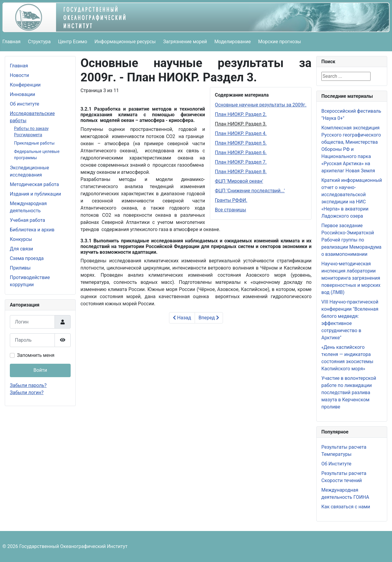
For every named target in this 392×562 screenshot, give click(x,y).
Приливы (20, 268)
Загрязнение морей (185, 42)
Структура (39, 42)
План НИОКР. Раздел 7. (241, 162)
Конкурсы (21, 239)
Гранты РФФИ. (231, 200)
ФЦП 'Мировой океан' (239, 181)
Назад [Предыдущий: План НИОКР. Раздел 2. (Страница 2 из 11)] (182, 318)
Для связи (21, 249)
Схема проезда (27, 258)
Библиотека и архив (32, 230)
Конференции (25, 85)
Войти (40, 370)
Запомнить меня (36, 355)
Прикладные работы (34, 143)
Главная (11, 42)
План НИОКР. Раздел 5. (241, 143)
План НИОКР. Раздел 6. (241, 153)
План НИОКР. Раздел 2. (241, 114)
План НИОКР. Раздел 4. (241, 133)
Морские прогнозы (280, 42)
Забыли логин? (27, 393)
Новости (19, 75)
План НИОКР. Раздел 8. (241, 172)
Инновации (23, 94)
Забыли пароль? (28, 385)
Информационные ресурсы (125, 42)
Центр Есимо (73, 42)
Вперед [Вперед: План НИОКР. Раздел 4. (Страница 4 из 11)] (209, 318)
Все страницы (231, 210)
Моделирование (233, 42)
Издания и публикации (35, 194)
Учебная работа (27, 220)
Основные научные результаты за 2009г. (261, 105)
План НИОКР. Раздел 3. (241, 124)
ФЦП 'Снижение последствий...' (250, 191)
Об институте (25, 104)
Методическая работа (34, 184)
